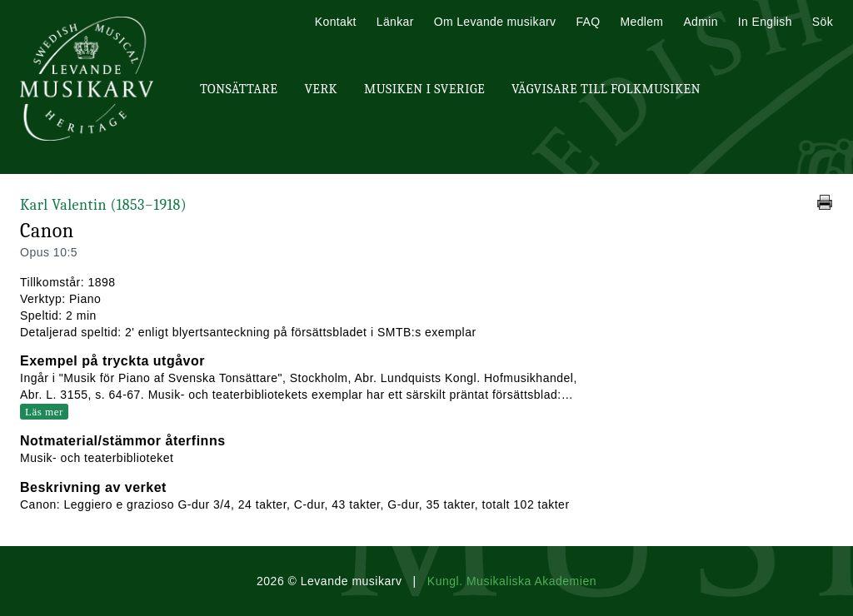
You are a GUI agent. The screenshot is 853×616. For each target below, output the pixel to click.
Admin (700, 22)
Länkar (395, 22)
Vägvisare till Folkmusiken (606, 89)
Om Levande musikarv (495, 22)
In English (765, 22)
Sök (823, 22)
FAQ (588, 22)
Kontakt (336, 22)
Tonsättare (239, 89)
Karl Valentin (103, 205)
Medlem (641, 22)
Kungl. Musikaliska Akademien (512, 581)
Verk (321, 89)
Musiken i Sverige (424, 89)
